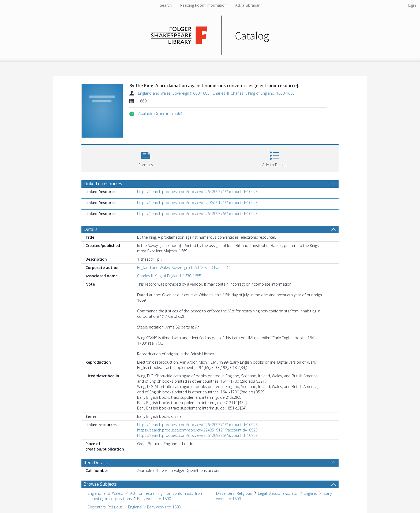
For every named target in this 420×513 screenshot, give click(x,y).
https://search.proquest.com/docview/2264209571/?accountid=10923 (197, 192)
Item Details (96, 463)
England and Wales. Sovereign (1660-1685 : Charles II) (183, 93)
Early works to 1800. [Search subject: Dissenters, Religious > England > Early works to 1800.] (164, 507)
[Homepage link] (210, 34)
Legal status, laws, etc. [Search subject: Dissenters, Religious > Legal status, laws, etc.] (278, 493)
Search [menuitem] (166, 5)
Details (91, 229)
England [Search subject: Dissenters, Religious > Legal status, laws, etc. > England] (311, 493)
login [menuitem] (412, 5)
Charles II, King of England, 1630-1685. (263, 93)
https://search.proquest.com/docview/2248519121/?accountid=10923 (197, 203)
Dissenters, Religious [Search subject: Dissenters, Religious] (234, 493)
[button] (160, 114)
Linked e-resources (103, 184)
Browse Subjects (100, 484)
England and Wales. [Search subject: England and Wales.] (105, 493)
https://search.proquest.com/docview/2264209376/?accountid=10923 (197, 214)
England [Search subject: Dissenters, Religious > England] (135, 507)
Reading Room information (203, 5)
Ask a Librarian (248, 5)
